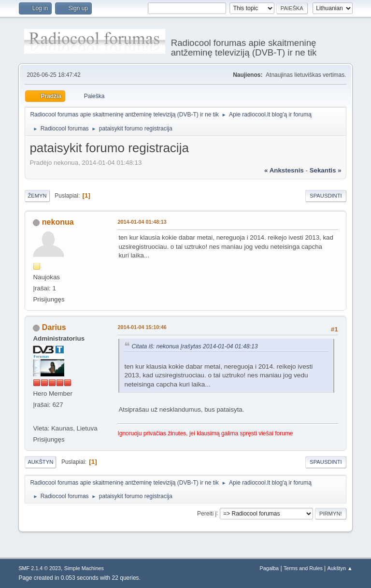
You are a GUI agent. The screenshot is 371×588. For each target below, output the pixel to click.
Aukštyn (40, 462)
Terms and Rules (303, 568)
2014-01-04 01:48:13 (142, 222)
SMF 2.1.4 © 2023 (40, 568)
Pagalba (270, 568)
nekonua (58, 222)
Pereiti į (207, 513)
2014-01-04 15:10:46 (142, 327)
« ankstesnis (284, 170)
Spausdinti (326, 196)
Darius (54, 327)
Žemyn (37, 196)
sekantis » (326, 170)
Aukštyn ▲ (340, 568)
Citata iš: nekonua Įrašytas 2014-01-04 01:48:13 (194, 346)
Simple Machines (84, 568)
